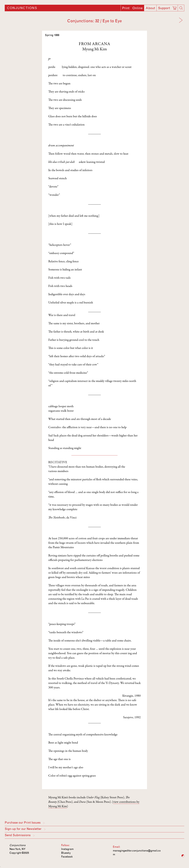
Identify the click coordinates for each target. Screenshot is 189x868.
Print (126, 8)
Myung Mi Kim (95, 49)
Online (137, 8)
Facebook (67, 857)
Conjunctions (22, 8)
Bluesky (66, 853)
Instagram (67, 849)
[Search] (181, 8)
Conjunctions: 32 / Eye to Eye (94, 21)
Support (164, 8)
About (150, 8)
